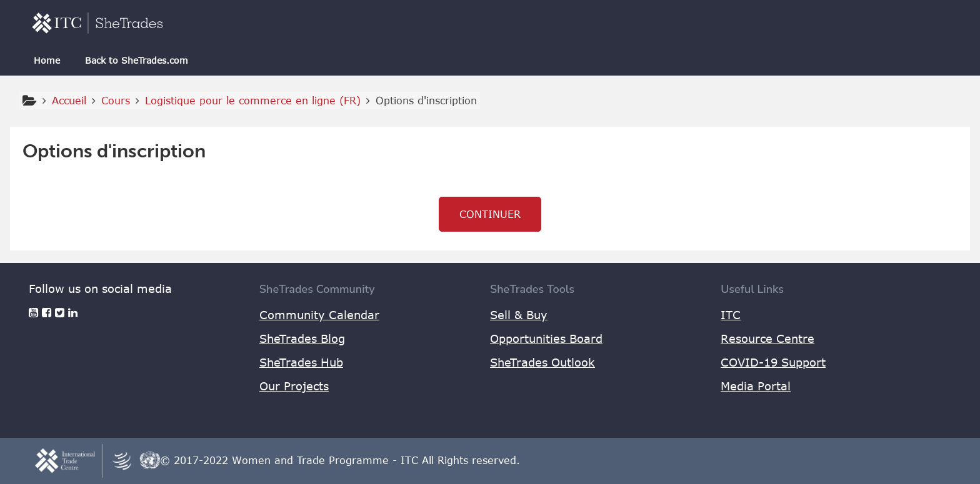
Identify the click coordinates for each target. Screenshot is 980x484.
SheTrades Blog (302, 338)
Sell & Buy (519, 315)
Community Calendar (319, 315)
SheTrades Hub (301, 362)
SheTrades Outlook (542, 362)
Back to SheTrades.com (137, 60)
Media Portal (756, 386)
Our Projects (294, 386)
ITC (731, 315)
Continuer (490, 214)
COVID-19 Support (773, 362)
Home (47, 60)
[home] (97, 22)
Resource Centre (767, 338)
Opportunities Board (546, 338)
